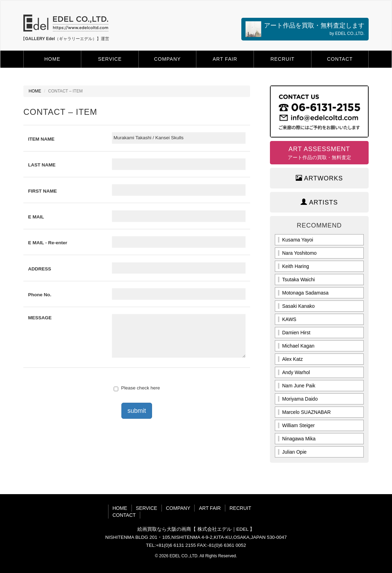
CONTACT (340, 59)
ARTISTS (319, 202)
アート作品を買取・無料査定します (305, 29)
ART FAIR (225, 59)
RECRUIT (282, 59)
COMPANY (168, 59)
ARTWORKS (319, 178)
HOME (52, 59)
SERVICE (110, 59)
